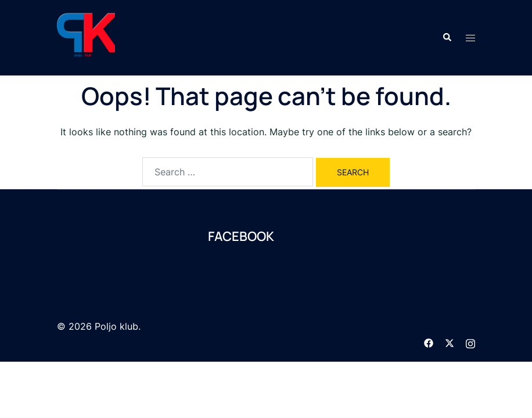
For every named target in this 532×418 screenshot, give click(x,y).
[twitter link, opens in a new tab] (450, 342)
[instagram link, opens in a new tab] (470, 342)
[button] (447, 38)
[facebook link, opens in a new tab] (429, 342)
